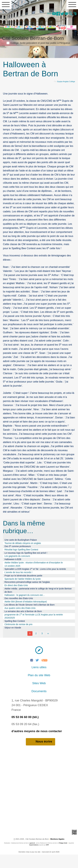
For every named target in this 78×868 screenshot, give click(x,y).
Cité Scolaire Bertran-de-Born (39, 53)
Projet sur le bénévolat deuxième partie (23, 589)
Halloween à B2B (13, 573)
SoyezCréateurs (34, 858)
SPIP (48, 858)
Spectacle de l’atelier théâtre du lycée (23, 592)
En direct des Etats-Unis (16, 599)
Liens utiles (39, 681)
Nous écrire (40, 755)
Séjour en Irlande (13, 641)
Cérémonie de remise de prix (19, 638)
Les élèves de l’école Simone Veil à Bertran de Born (30, 618)
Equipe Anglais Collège (66, 95)
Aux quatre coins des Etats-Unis (20, 621)
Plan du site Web (39, 689)
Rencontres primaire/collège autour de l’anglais (27, 595)
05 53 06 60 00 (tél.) (25, 730)
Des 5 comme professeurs (18, 560)
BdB (47, 14)
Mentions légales (57, 852)
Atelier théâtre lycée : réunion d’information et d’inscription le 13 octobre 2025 (34, 578)
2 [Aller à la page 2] (36, 647)
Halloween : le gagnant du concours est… (25, 608)
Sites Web (39, 697)
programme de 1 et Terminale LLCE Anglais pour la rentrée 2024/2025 (34, 629)
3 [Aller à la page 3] (42, 647)
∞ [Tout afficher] (48, 647)
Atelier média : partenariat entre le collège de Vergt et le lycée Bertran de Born (38, 604)
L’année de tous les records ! (19, 586)
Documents (39, 705)
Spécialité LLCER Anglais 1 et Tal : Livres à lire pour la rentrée (35, 582)
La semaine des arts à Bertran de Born (23, 625)
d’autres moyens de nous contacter (37, 744)
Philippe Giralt (63, 856)
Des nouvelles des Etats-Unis (19, 612)
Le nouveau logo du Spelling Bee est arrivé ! (26, 566)
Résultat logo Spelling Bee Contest (21, 563)
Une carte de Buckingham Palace (21, 553)
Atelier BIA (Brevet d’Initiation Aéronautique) (26, 615)
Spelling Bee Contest (15, 635)
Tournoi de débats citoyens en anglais (23, 556)
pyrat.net (32, 856)
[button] (70, 14)
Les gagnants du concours (17, 569)
